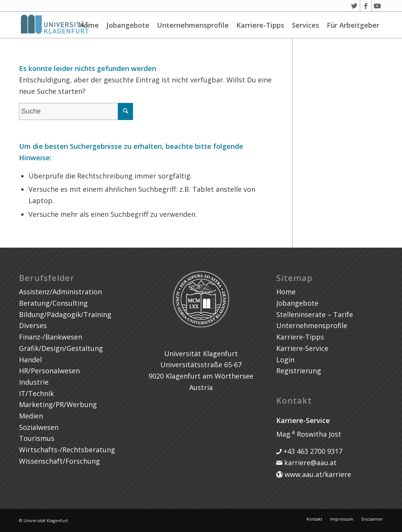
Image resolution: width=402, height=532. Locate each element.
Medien (31, 416)
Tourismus (37, 438)
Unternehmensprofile (193, 25)
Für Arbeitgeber (353, 25)
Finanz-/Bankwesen (51, 337)
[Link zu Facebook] (366, 6)
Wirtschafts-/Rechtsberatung (67, 450)
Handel (30, 360)
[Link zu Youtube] (377, 6)
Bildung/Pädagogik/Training (65, 314)
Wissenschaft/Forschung (59, 461)
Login (285, 360)
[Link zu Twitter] (354, 6)
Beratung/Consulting (53, 303)
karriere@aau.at (309, 463)
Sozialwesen (39, 427)
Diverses (33, 325)
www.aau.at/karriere (317, 474)
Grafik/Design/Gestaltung (61, 348)
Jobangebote (128, 25)
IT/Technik (36, 393)
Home (89, 25)
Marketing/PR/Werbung (58, 404)
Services (305, 25)
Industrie (34, 382)
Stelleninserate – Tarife (315, 314)
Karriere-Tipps (260, 25)
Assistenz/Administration (60, 292)
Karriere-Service (302, 348)
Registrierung (299, 371)
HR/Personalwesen (49, 371)
